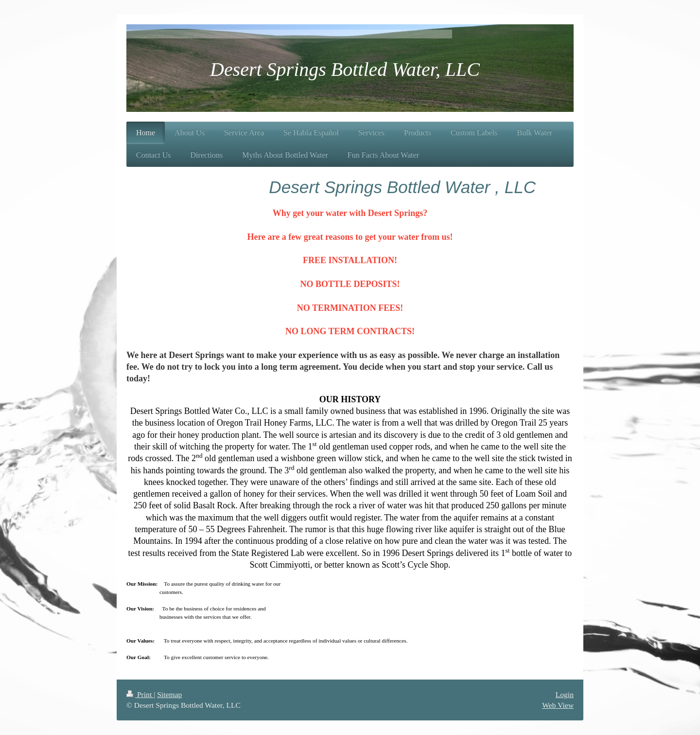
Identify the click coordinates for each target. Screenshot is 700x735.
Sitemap (169, 694)
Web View (558, 705)
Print (140, 694)
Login (565, 694)
